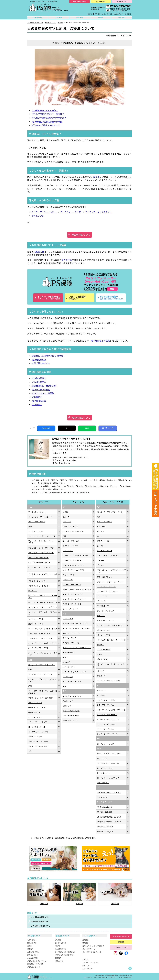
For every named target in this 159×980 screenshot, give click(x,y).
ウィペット (33, 591)
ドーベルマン (68, 677)
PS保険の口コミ (33, 955)
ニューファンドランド (71, 711)
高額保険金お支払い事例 (35, 964)
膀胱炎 (97, 177)
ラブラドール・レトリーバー (108, 763)
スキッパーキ (68, 580)
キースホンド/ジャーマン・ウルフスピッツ (42, 680)
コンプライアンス (61, 943)
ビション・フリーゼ (105, 551)
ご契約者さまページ (34, 967)
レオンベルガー (103, 773)
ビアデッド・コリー (105, 541)
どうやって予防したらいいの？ (46, 125)
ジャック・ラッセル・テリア (74, 570)
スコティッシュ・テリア (72, 584)
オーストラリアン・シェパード (40, 638)
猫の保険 (79, 17)
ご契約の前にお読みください (37, 961)
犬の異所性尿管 (39, 401)
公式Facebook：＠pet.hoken (64, 460)
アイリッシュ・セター (37, 521)
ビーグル (100, 546)
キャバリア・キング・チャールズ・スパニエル (43, 692)
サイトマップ (87, 966)
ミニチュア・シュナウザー (44, 212)
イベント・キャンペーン (90, 962)
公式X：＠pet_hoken (61, 463)
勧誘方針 (58, 946)
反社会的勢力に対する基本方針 (65, 952)
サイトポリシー (87, 968)
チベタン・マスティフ (71, 643)
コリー (31, 751)
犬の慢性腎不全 (39, 382)
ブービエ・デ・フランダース (108, 555)
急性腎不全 (67, 260)
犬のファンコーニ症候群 (43, 393)
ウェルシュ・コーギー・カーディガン (43, 602)
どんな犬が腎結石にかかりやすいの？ (49, 118)
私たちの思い (32, 940)
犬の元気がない (39, 360)
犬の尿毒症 (37, 404)
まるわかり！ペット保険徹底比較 (93, 946)
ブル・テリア (102, 596)
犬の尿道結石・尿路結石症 (44, 386)
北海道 (100, 654)
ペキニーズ (101, 616)
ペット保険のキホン (89, 949)
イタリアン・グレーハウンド (39, 562)
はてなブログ (108, 428)
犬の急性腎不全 (39, 378)
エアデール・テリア (36, 624)
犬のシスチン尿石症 (41, 389)
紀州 (30, 686)
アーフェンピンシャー (37, 512)
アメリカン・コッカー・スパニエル (42, 536)
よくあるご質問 (107, 14)
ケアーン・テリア (35, 717)
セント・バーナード (70, 609)
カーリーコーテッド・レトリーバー (42, 665)
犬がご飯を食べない (41, 363)
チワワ (65, 657)
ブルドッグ (101, 601)
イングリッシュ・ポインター (39, 586)
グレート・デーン (35, 703)
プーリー (100, 565)
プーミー (100, 560)
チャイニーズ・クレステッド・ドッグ (77, 648)
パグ (99, 517)
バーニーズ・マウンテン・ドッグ (110, 512)
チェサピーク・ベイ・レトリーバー (76, 628)
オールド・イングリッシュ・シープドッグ (43, 654)
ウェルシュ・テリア (36, 619)
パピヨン (100, 531)
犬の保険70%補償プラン (40, 921)
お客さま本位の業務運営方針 (64, 955)
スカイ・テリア (69, 575)
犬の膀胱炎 (37, 397)
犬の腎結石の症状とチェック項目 (47, 122)
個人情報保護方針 (61, 949)
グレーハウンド (34, 712)
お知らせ (90, 14)
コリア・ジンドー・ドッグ (38, 746)
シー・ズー (67, 521)
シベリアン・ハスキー (71, 546)
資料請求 (121, 942)
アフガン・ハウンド (36, 531)
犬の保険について (81, 235)
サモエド (66, 512)
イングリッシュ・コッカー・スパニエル (43, 568)
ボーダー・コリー (104, 630)
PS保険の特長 (38, 17)
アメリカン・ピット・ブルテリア (41, 548)
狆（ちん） (67, 662)
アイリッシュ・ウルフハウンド (40, 517)
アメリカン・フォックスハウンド (41, 553)
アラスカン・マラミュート (38, 558)
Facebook (46, 428)
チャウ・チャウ (69, 652)
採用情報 (97, 14)
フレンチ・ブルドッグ (105, 611)
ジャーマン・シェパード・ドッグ (75, 555)
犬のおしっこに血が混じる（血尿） (48, 356)
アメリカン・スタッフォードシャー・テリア (43, 542)
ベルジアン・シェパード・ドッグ (110, 625)
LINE (87, 428)
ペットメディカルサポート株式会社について (70, 457)
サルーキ (66, 517)
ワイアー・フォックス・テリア (109, 792)
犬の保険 (59, 17)
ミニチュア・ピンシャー (106, 724)
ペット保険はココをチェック (92, 952)
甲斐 (30, 669)
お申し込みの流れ (33, 952)
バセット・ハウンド (105, 521)
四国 (64, 536)
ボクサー (100, 645)
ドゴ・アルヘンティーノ (72, 681)
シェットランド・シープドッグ (74, 531)
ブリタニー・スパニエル (106, 586)
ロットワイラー (103, 783)
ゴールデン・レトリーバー (38, 741)
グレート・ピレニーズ (37, 707)
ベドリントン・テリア (105, 620)
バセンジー (101, 526)
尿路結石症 (39, 252)
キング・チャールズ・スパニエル (41, 698)
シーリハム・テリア (70, 526)
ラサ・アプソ (102, 758)
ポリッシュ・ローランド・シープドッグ (111, 665)
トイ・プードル (69, 667)
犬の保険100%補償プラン (41, 926)
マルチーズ (101, 695)
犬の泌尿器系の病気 (100, 341)
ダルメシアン (38, 216)
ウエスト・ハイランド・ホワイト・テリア (43, 596)
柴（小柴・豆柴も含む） (72, 541)
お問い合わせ (119, 14)
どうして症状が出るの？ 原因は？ (48, 114)
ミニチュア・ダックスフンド (98, 212)
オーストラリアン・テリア (38, 648)
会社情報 (128, 14)
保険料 (100, 17)
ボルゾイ (100, 671)
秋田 (30, 526)
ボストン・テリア (104, 649)
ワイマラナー (102, 797)
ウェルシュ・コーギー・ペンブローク (43, 607)
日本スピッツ (68, 701)
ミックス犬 (40, 489)
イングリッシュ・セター (38, 581)
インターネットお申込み (121, 936)
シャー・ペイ (68, 551)
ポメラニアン (102, 659)
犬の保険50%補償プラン (40, 917)
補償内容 (121, 17)
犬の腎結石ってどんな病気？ (45, 110)
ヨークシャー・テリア (71, 212)
